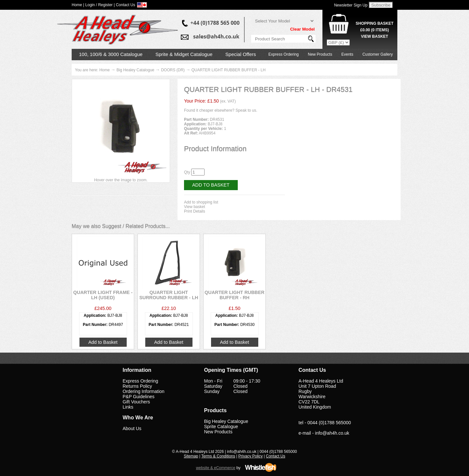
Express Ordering (284, 54)
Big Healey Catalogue (135, 70)
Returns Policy (137, 386)
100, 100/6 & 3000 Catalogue (111, 54)
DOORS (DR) (173, 70)
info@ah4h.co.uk (332, 433)
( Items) (375, 30)
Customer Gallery (378, 54)
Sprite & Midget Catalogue (184, 54)
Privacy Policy (251, 456)
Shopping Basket (375, 23)
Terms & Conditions (218, 456)
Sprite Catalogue (221, 427)
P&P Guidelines (139, 397)
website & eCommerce (216, 468)
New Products (320, 54)
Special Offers (241, 54)
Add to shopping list (201, 202)
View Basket (374, 36)
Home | (78, 5)
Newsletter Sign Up (351, 5)
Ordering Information (144, 391)
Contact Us (275, 456)
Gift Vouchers (136, 402)
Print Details (195, 211)
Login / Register (99, 5)
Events (347, 54)
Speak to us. (246, 110)
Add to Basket (211, 185)
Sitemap (191, 456)
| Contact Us (124, 5)
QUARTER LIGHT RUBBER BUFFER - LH (229, 70)
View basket (194, 207)
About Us (132, 428)
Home (105, 70)
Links (128, 407)
